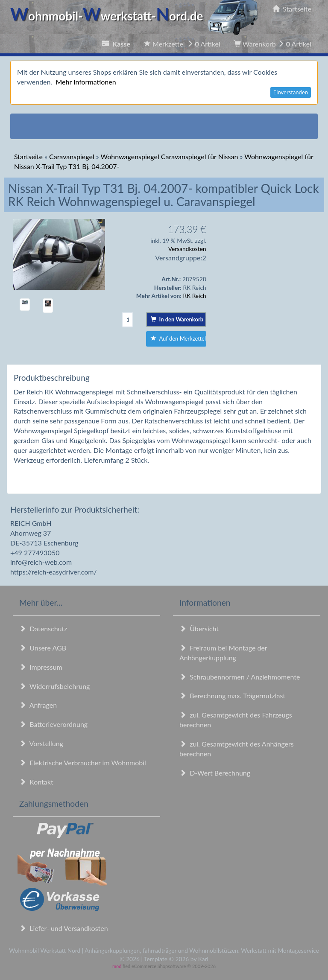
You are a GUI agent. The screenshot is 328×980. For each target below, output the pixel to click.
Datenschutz (43, 629)
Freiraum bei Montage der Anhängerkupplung (223, 653)
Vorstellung (41, 743)
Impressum (41, 667)
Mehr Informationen (86, 82)
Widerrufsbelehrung (54, 686)
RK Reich (194, 296)
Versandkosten (187, 249)
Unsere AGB (43, 648)
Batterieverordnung (53, 724)
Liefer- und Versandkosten (64, 928)
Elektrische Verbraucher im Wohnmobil (83, 763)
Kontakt (36, 782)
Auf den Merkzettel (178, 338)
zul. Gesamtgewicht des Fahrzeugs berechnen (236, 720)
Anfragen (38, 705)
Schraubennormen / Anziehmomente (240, 677)
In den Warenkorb (177, 319)
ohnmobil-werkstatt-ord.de (136, 16)
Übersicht (199, 629)
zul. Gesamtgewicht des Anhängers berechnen (237, 749)
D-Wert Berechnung (215, 773)
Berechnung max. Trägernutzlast (232, 696)
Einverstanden (291, 92)
